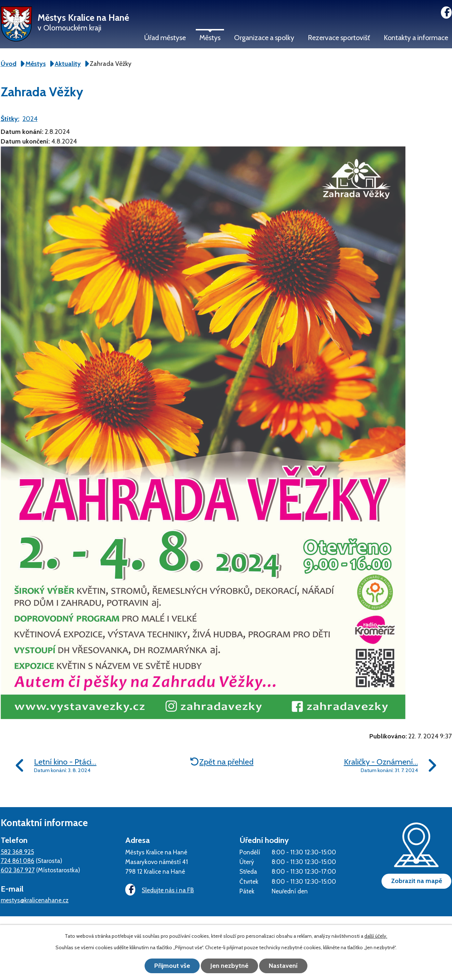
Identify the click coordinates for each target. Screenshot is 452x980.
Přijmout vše (172, 966)
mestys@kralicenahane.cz (35, 900)
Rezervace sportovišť (339, 38)
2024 (30, 119)
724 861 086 (18, 861)
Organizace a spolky (264, 38)
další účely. (376, 936)
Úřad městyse (165, 38)
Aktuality (68, 64)
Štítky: (10, 119)
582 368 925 (17, 852)
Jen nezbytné (229, 966)
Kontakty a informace (416, 38)
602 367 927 (18, 870)
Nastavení (283, 966)
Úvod (9, 64)
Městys (210, 38)
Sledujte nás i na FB (160, 890)
